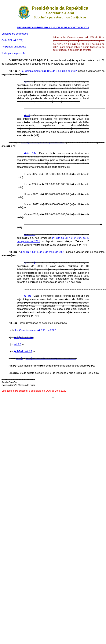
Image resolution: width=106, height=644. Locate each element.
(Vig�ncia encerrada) (14, 47)
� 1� (19, 358)
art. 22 (17, 344)
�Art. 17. (30, 234)
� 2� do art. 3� (23, 337)
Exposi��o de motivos (15, 34)
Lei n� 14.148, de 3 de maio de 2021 (43, 252)
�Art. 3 (29, 82)
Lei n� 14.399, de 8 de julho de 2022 (43, 143)
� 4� (28, 296)
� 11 (27, 115)
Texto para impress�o (14, 53)
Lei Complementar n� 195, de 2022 (36, 330)
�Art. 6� (31, 153)
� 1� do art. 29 (23, 351)
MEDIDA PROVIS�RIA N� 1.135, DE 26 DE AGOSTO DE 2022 (53, 27)
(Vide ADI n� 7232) (12, 40)
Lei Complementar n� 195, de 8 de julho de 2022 (49, 71)
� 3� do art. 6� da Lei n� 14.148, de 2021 (51, 358)
